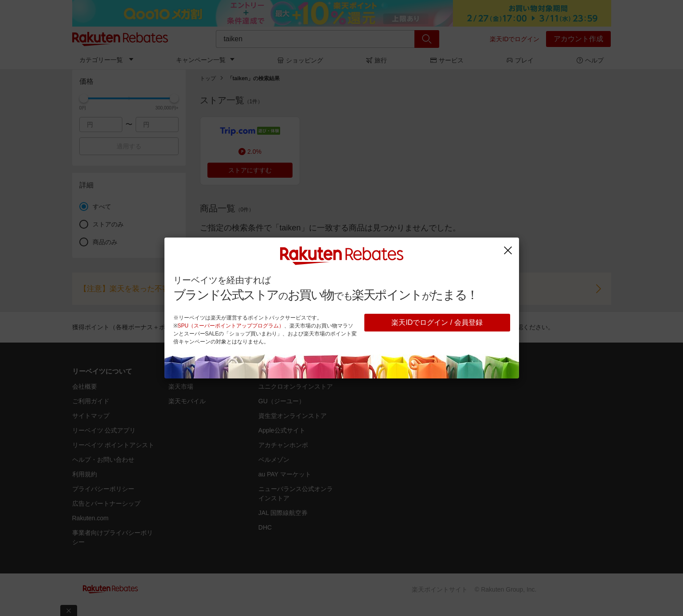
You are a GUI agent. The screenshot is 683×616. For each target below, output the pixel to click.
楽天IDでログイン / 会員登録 (437, 322)
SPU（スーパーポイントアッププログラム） (231, 326)
